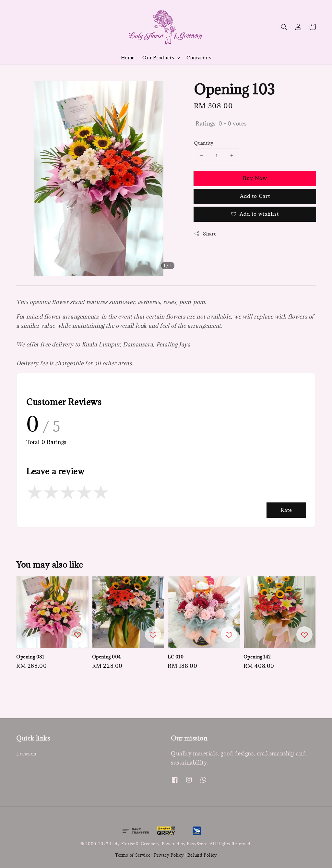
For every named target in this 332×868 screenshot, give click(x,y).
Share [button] (205, 234)
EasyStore (197, 844)
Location (26, 754)
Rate (286, 510)
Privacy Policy (169, 855)
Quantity (204, 143)
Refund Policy (202, 855)
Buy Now (255, 178)
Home (128, 58)
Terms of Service (133, 855)
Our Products (158, 58)
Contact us (199, 58)
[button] (284, 27)
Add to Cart (255, 196)
